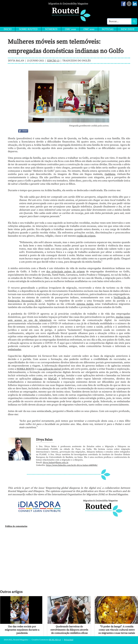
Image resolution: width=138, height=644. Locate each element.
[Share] (23, 131)
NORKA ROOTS (25, 369)
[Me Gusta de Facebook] (35, 131)
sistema (85, 304)
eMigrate (37, 379)
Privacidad (69, 640)
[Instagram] (129, 4)
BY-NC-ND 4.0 (55, 640)
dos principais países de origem (66, 272)
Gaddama (110, 174)
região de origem (86, 236)
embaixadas (15, 349)
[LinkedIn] (135, 4)
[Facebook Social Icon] (123, 4)
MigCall (52, 379)
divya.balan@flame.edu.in (56, 463)
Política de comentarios (16, 526)
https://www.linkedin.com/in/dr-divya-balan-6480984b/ (72, 465)
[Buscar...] (117, 21)
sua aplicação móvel (50, 369)
